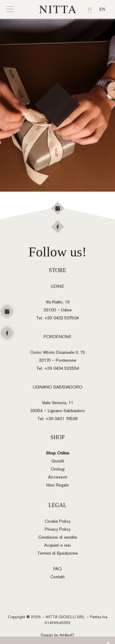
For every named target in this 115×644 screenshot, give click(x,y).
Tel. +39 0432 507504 (57, 318)
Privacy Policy (58, 529)
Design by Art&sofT (58, 635)
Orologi (58, 469)
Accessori (58, 477)
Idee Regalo (58, 485)
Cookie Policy (58, 521)
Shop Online (58, 453)
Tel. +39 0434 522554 (58, 368)
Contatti (57, 577)
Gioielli (58, 461)
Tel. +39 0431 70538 (57, 419)
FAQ (57, 569)
